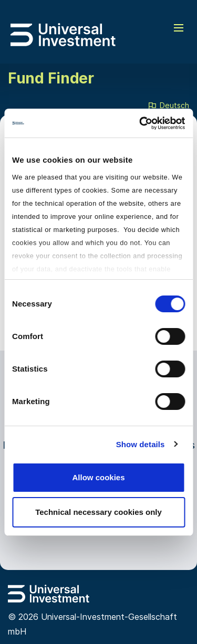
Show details (141, 444)
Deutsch (168, 106)
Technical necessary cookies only (98, 512)
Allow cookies (98, 477)
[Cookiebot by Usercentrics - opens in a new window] (140, 123)
